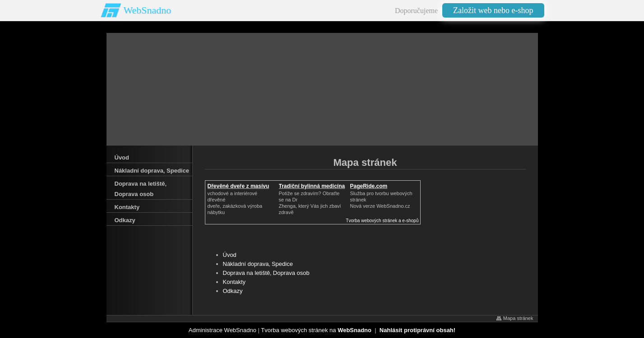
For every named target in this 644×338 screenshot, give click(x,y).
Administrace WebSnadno (222, 330)
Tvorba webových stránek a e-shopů (382, 221)
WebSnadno (148, 10)
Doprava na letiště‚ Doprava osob (266, 273)
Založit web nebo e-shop (493, 10)
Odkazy (233, 291)
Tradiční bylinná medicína (312, 186)
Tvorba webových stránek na (316, 330)
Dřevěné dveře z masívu (239, 186)
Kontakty (234, 282)
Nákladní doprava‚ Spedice (258, 264)
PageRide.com (369, 186)
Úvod (230, 255)
